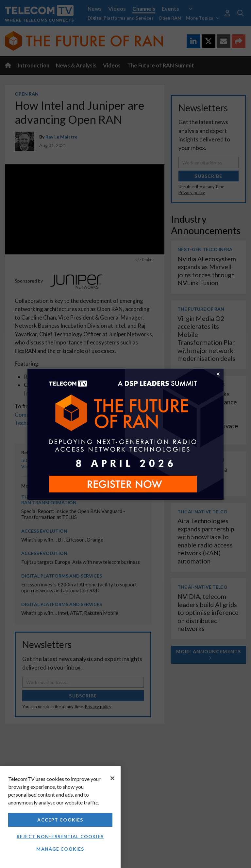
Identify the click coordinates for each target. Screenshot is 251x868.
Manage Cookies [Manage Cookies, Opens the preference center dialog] (60, 849)
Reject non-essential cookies (60, 836)
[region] (60, 817)
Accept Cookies (60, 820)
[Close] (112, 778)
